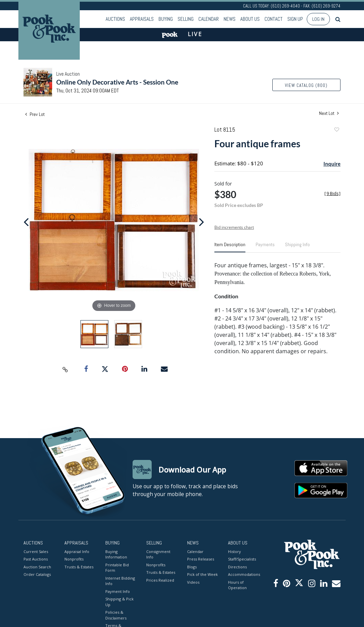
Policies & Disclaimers (116, 615)
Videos (193, 582)
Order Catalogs (37, 574)
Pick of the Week (202, 574)
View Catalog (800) (306, 85)
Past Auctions (36, 559)
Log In (318, 19)
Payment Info (118, 591)
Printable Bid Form (117, 568)
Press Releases (201, 559)
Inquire (332, 164)
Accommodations (243, 574)
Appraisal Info (77, 551)
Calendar (209, 19)
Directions (237, 567)
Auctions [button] (115, 19)
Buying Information (116, 554)
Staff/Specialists (242, 559)
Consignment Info (158, 554)
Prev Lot (35, 114)
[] (332, 193)
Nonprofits (74, 559)
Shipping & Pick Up (119, 602)
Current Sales (36, 551)
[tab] (230, 247)
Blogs (192, 567)
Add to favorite (336, 130)
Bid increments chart (234, 227)
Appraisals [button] (142, 19)
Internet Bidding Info (120, 581)
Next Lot (329, 113)
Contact (274, 19)
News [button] (230, 19)
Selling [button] (186, 19)
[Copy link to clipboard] (65, 369)
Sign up (295, 19)
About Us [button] (250, 19)
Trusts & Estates (79, 567)
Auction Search (37, 567)
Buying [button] (166, 19)
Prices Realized (160, 580)
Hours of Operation (237, 585)
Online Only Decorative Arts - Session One (117, 82)
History (234, 551)
